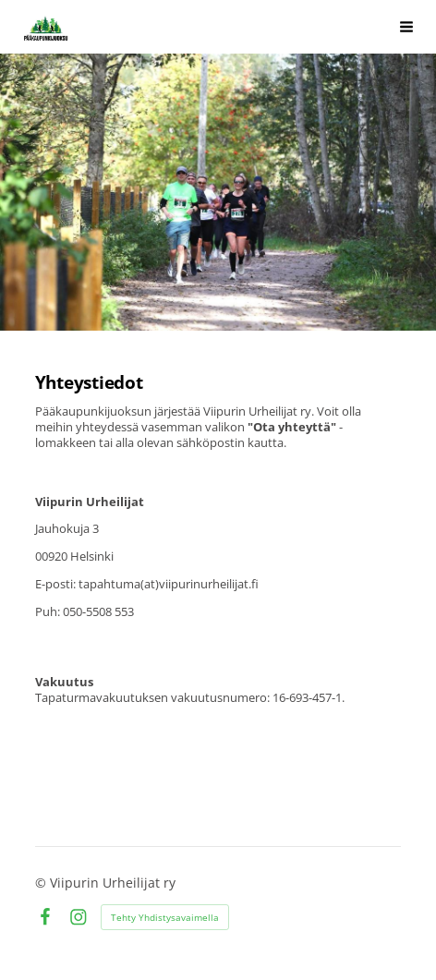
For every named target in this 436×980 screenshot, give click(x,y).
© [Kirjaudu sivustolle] (42, 883)
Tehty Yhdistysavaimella (165, 917)
